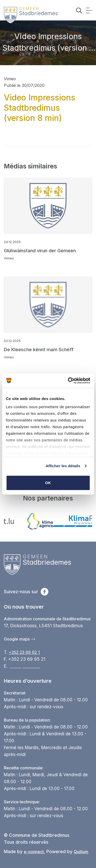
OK (48, 483)
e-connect (34, 852)
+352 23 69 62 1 (24, 652)
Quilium (81, 852)
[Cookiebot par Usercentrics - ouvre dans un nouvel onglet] (68, 381)
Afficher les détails (63, 466)
